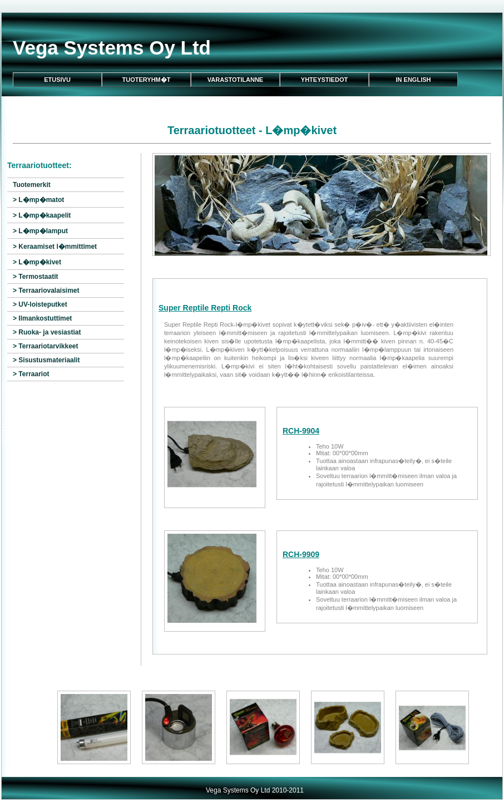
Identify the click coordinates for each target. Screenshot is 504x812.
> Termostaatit (35, 277)
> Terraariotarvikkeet (46, 346)
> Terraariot (31, 374)
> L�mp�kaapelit (42, 215)
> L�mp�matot (38, 200)
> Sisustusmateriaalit (46, 360)
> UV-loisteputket (40, 304)
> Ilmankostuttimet (42, 318)
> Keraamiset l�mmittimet (55, 247)
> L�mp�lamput (40, 231)
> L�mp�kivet (37, 262)
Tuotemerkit (32, 185)
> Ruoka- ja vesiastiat (47, 332)
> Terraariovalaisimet (46, 291)
